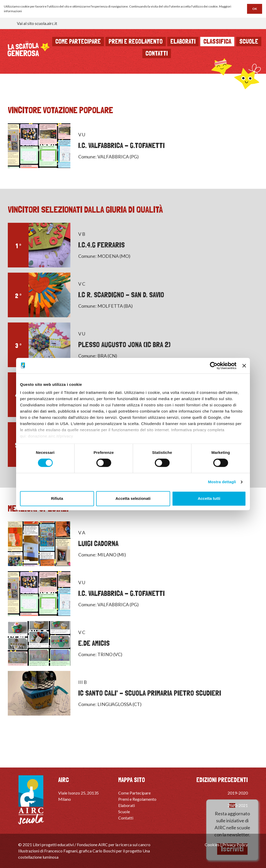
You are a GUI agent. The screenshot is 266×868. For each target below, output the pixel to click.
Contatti (157, 53)
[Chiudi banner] (244, 366)
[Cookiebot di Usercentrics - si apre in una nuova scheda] (214, 366)
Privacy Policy (235, 845)
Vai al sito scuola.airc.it (37, 23)
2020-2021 (238, 805)
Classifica (217, 41)
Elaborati (183, 41)
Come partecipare (78, 41)
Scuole (249, 41)
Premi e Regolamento (137, 799)
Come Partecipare (134, 793)
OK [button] (255, 9)
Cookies (212, 845)
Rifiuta (57, 498)
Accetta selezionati (133, 498)
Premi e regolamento (136, 41)
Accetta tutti (209, 498)
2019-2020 (238, 793)
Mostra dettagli (222, 482)
